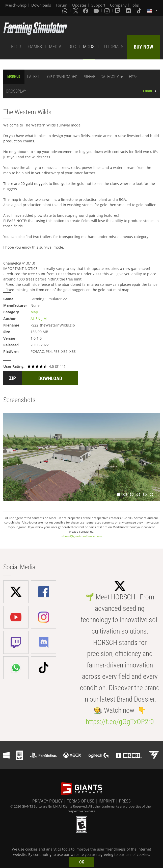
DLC (72, 47)
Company (118, 5)
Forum (62, 5)
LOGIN (148, 91)
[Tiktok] (140, 11)
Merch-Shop (16, 5)
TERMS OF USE (81, 801)
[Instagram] (107, 11)
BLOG (16, 47)
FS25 (133, 77)
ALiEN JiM (39, 319)
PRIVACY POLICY (47, 801)
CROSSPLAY (16, 91)
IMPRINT (107, 801)
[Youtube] (97, 11)
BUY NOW (143, 47)
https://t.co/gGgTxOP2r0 (120, 722)
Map (34, 312)
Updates (79, 5)
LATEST (33, 77)
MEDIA (55, 47)
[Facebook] (86, 11)
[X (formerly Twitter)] (76, 11)
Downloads (41, 5)
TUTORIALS (113, 47)
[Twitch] (118, 11)
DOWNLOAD (50, 378)
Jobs (135, 5)
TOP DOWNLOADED (61, 77)
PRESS (125, 801)
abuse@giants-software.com (82, 536)
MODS (89, 47)
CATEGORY (110, 77)
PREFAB (89, 77)
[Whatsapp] (65, 11)
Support (98, 5)
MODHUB (14, 76)
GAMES (35, 47)
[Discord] (129, 11)
